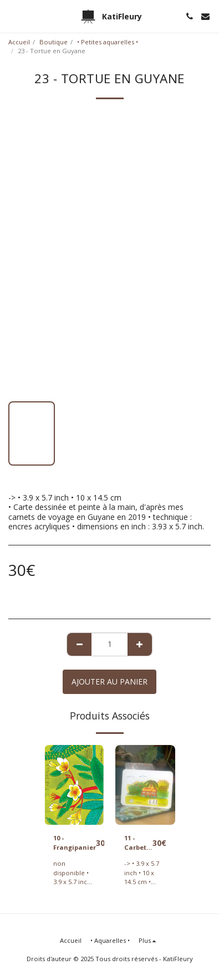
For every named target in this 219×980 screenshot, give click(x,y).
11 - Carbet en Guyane (137, 843)
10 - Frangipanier (75, 843)
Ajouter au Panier (109, 682)
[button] (12, 16)
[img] (74, 785)
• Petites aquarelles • (108, 42)
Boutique (54, 42)
